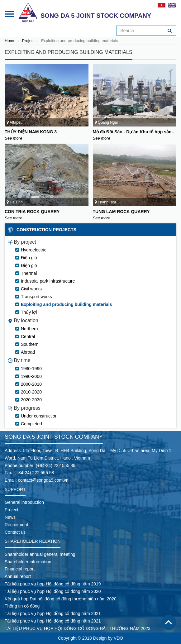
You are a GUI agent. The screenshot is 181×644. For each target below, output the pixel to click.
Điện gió (29, 258)
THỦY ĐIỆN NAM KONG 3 (31, 132)
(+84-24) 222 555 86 (56, 465)
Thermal (29, 273)
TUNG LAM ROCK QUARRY (121, 212)
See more (13, 138)
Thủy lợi (29, 312)
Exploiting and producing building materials (66, 304)
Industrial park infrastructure (48, 281)
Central (28, 336)
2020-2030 (31, 400)
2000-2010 (31, 384)
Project (28, 41)
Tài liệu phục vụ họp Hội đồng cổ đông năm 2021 (53, 613)
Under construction (39, 416)
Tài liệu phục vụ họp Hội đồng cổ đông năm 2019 (53, 584)
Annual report (18, 576)
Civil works (31, 289)
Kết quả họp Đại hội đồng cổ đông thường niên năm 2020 (61, 599)
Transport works (36, 297)
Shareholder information (28, 562)
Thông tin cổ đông (22, 606)
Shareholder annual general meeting (40, 554)
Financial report (20, 569)
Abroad (28, 352)
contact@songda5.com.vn (43, 480)
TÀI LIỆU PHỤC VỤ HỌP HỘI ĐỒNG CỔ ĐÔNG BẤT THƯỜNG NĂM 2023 (78, 628)
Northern (29, 329)
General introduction (24, 502)
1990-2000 (31, 376)
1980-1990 (31, 369)
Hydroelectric (34, 250)
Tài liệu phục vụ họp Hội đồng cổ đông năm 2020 (53, 591)
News (10, 517)
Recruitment (16, 525)
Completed (31, 424)
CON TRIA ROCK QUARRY (32, 212)
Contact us (15, 532)
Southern (30, 344)
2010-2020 (31, 392)
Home (10, 41)
